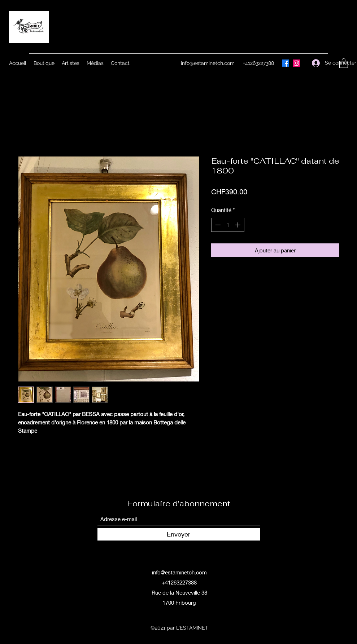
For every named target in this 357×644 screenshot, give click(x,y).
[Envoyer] (179, 534)
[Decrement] (217, 225)
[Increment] (238, 225)
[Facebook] (286, 63)
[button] (344, 63)
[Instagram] (296, 63)
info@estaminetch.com (208, 63)
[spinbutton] (228, 225)
